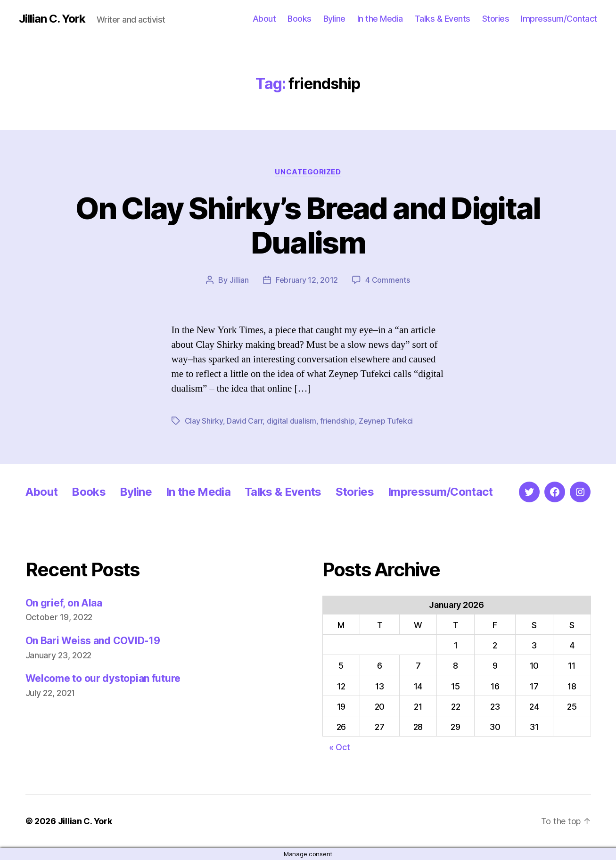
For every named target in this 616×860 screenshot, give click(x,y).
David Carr (245, 421)
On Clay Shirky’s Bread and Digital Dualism (308, 225)
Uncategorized (308, 172)
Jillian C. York (52, 19)
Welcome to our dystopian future (103, 678)
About (264, 19)
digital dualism (292, 421)
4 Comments (387, 280)
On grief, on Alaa (64, 603)
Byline (334, 19)
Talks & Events (443, 19)
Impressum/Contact (559, 19)
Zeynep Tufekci (386, 421)
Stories (496, 19)
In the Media (380, 19)
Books (300, 19)
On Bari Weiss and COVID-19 (93, 641)
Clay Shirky (204, 421)
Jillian (239, 280)
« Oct (340, 747)
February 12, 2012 (307, 280)
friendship (337, 421)
